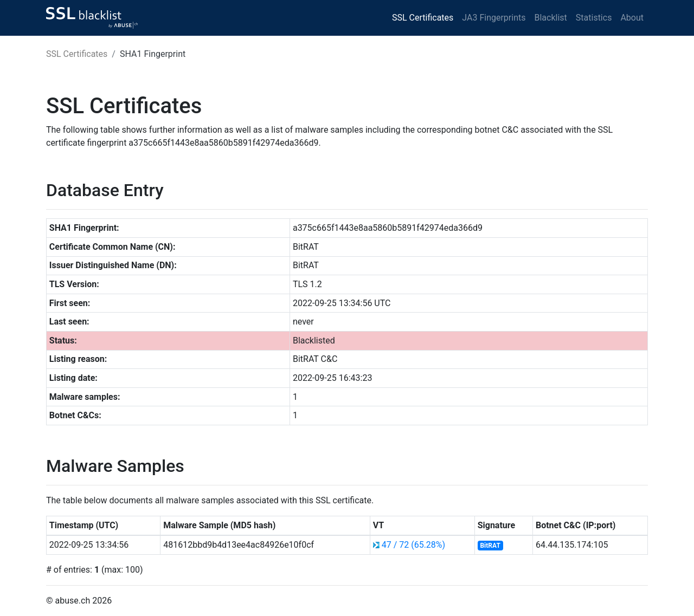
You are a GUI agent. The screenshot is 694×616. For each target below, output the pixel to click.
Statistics (594, 18)
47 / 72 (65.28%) (413, 545)
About (632, 18)
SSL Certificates (423, 18)
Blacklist (550, 18)
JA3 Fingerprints (494, 18)
